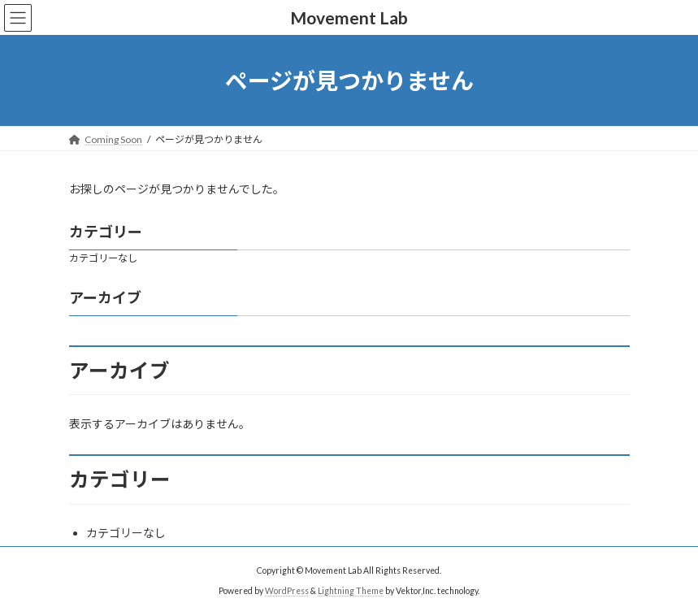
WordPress (287, 591)
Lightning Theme (351, 591)
